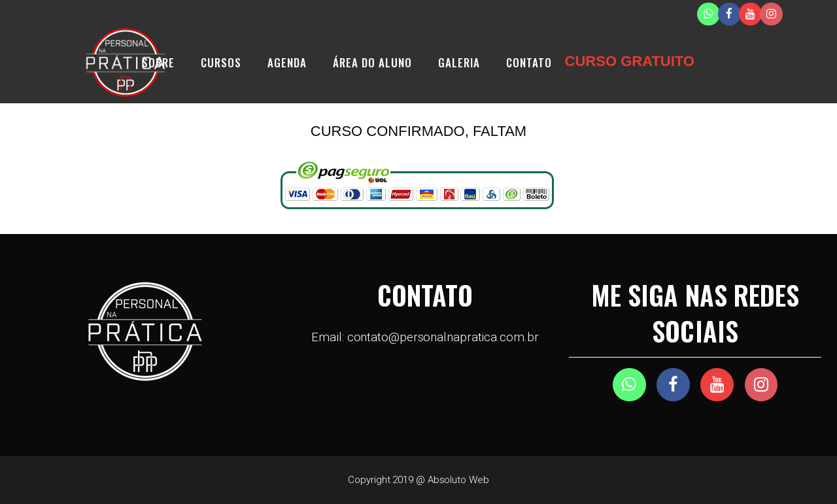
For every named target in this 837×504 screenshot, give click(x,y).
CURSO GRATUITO (630, 61)
